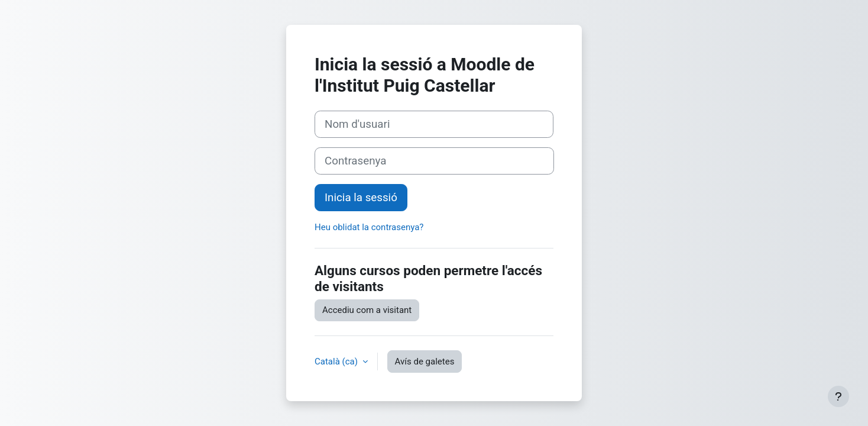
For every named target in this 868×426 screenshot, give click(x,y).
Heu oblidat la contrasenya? (369, 227)
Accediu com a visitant (367, 310)
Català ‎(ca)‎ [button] (337, 362)
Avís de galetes (425, 362)
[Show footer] (838, 396)
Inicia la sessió (361, 198)
